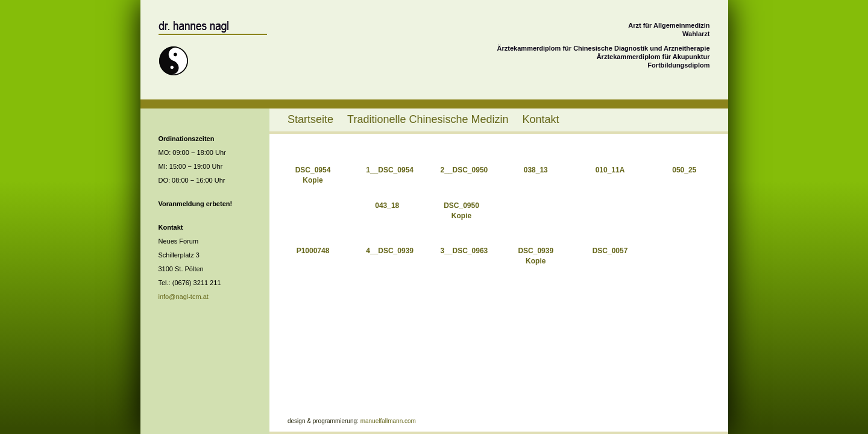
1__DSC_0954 (390, 170)
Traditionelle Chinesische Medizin (428, 119)
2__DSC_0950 (464, 170)
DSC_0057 (610, 251)
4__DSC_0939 (390, 251)
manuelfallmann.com (388, 421)
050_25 (684, 170)
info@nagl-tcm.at (184, 297)
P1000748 (313, 251)
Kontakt (541, 119)
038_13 (536, 170)
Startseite (310, 119)
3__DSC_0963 (464, 251)
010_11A (610, 170)
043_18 (387, 206)
